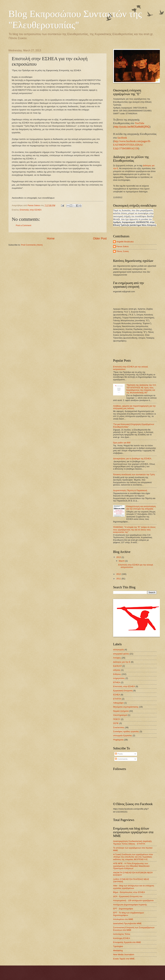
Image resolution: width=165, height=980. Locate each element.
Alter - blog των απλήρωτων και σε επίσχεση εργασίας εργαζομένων (133, 887)
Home (51, 238)
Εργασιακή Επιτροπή (123, 691)
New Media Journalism (124, 954)
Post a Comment (24, 225)
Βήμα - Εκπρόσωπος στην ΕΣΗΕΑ (129, 892)
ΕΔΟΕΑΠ (117, 666)
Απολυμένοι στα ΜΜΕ (123, 919)
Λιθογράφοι (118, 703)
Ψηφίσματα (118, 740)
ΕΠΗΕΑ (117, 682)
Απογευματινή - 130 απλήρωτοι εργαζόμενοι (133, 900)
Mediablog (118, 950)
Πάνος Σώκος (123, 251)
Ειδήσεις (117, 674)
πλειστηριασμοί (120, 715)
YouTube (140, 123)
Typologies (118, 946)
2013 (119, 557)
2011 (119, 579)
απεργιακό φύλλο (121, 654)
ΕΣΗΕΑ (117, 695)
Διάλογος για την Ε (122, 662)
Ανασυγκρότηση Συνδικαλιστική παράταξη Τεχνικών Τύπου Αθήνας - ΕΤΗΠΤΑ (132, 842)
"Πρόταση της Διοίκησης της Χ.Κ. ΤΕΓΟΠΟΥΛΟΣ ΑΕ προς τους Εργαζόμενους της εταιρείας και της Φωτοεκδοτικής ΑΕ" (141, 389)
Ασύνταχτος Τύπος (122, 934)
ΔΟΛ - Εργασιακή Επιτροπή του (128, 896)
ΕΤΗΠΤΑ (117, 699)
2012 (119, 574)
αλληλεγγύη (119, 650)
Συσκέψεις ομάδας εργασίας (126, 731)
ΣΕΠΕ (116, 723)
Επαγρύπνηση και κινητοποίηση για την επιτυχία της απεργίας (141, 508)
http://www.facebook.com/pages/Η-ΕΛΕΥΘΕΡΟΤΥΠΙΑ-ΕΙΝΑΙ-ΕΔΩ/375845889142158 (132, 145)
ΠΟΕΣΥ (117, 719)
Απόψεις (117, 658)
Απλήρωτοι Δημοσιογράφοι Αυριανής (130, 905)
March (122, 561)
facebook (122, 138)
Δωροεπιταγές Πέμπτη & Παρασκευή (130, 490)
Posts (119, 754)
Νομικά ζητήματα (121, 711)
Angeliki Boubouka (125, 242)
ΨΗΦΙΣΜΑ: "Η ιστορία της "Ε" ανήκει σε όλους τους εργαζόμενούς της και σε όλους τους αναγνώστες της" (134, 530)
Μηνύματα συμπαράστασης (126, 707)
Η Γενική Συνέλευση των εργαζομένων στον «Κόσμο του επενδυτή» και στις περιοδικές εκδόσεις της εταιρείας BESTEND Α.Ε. (133, 857)
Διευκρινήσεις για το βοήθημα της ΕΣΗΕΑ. (132, 459)
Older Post (100, 238)
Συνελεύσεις (119, 727)
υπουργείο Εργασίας (123, 735)
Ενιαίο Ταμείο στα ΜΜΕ (124, 959)
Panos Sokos (122, 246)
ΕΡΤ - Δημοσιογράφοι (123, 909)
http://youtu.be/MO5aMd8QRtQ (132, 127)
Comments (121, 759)
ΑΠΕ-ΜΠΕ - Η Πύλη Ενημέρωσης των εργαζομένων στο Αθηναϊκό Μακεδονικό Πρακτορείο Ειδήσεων (131, 866)
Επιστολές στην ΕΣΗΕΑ (31, 210)
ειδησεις (117, 670)
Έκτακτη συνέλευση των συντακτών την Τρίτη (134, 474)
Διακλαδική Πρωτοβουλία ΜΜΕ (127, 923)
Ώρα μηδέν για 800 (122, 443)
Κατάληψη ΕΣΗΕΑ (122, 938)
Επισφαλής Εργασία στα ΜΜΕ (127, 942)
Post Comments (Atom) (32, 245)
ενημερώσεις (119, 678)
